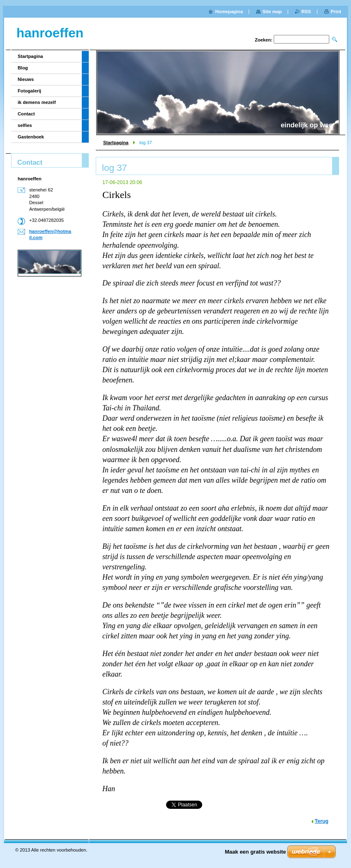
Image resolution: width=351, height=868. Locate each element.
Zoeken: (264, 40)
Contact (26, 114)
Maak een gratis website (255, 852)
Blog (23, 68)
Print (336, 12)
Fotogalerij (29, 91)
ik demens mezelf (37, 102)
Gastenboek (31, 137)
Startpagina (116, 143)
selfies (25, 125)
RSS (306, 12)
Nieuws (26, 79)
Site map (272, 12)
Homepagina (229, 12)
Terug (322, 821)
